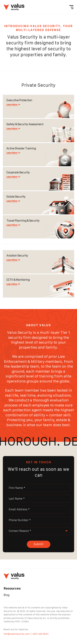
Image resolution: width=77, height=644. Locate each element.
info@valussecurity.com (17, 634)
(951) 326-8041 (41, 634)
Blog (6, 595)
